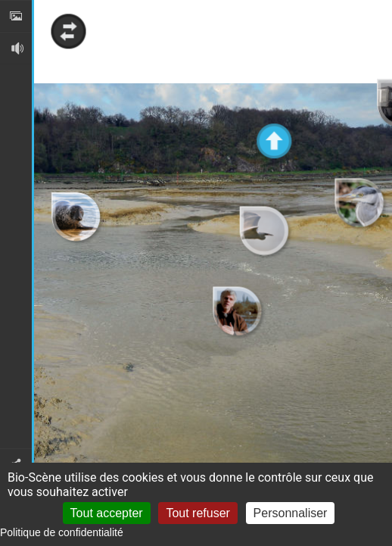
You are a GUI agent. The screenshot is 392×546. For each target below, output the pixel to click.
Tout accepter (107, 513)
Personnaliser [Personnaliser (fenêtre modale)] (291, 513)
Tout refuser (198, 513)
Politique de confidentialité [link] (62, 532)
